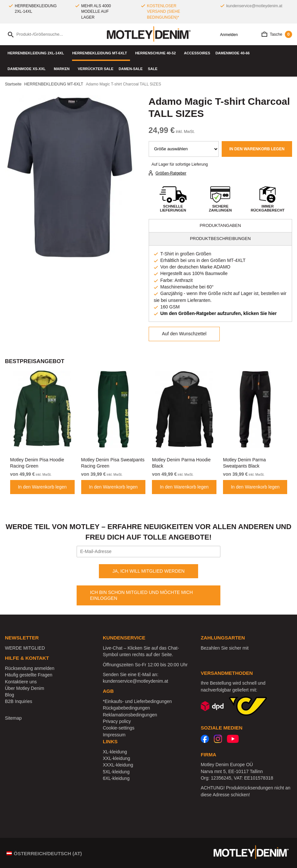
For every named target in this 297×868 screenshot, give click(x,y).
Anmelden (227, 35)
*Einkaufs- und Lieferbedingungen (137, 701)
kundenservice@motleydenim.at (254, 6)
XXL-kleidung (116, 758)
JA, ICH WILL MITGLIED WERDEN (148, 571)
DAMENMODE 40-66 (234, 53)
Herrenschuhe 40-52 (157, 53)
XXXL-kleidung (118, 765)
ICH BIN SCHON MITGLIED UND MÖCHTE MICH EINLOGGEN (141, 595)
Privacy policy (117, 721)
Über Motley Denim (25, 688)
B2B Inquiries (19, 701)
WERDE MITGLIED (25, 648)
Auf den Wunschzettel (184, 334)
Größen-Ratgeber (171, 173)
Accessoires (197, 53)
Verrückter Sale (95, 69)
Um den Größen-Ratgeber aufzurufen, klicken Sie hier (219, 313)
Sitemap (13, 718)
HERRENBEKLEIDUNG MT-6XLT (101, 53)
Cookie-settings (119, 728)
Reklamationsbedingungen (130, 715)
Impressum (114, 735)
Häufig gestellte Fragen (29, 675)
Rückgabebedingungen (126, 708)
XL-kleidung (115, 752)
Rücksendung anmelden (30, 668)
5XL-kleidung (116, 772)
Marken (63, 69)
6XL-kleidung (116, 778)
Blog (9, 695)
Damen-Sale (130, 69)
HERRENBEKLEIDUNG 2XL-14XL (37, 53)
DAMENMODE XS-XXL (28, 69)
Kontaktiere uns (21, 682)
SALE (153, 69)
